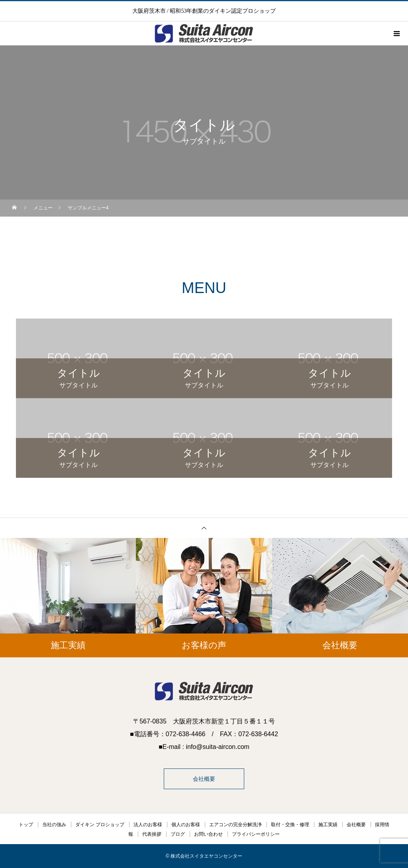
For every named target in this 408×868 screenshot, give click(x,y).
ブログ (178, 834)
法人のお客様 (148, 825)
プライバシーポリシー (256, 834)
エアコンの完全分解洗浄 (235, 825)
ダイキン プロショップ (100, 825)
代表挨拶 (152, 834)
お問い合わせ (208, 834)
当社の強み (54, 825)
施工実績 (328, 825)
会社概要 (204, 779)
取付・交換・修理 (290, 825)
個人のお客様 (186, 825)
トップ (26, 825)
